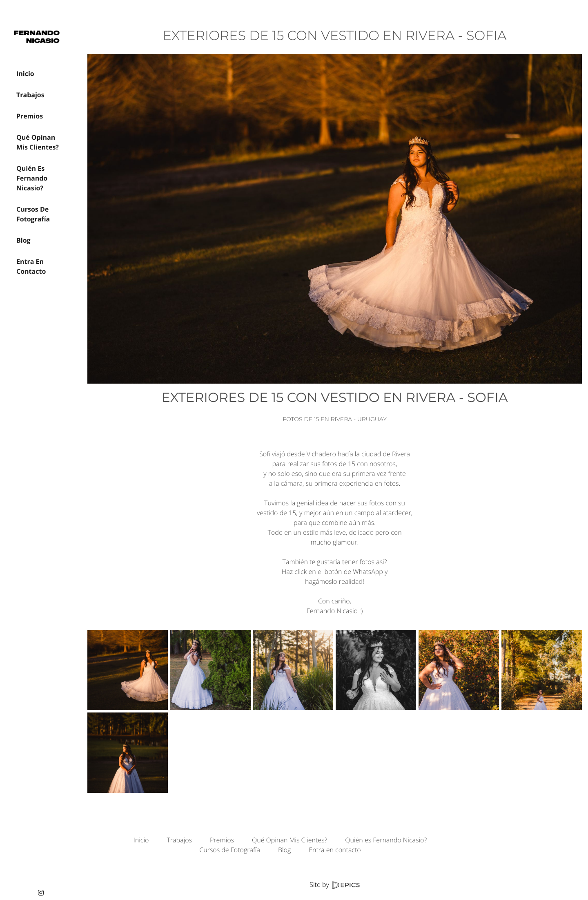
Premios (222, 840)
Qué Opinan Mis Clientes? (290, 840)
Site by (334, 884)
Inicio (141, 840)
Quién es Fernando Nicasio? (386, 840)
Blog (284, 850)
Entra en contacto (335, 850)
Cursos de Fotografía (230, 850)
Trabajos (179, 840)
